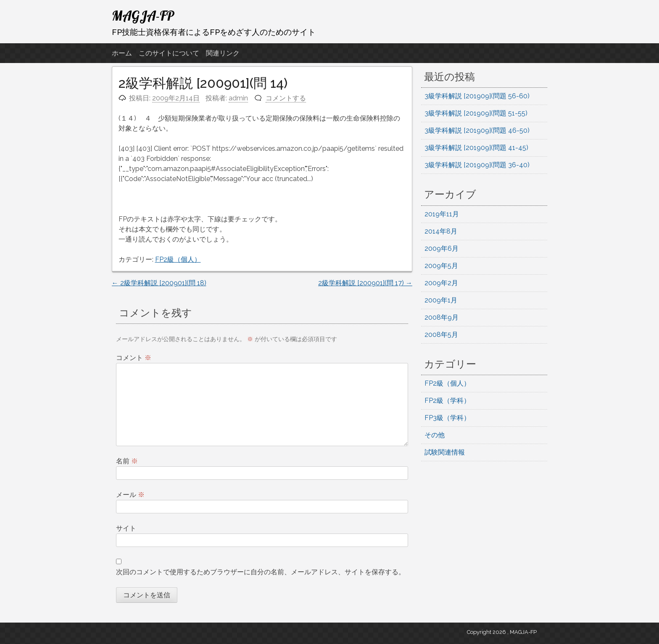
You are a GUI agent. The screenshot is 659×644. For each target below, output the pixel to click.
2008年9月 (442, 317)
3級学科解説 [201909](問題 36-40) (477, 165)
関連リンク (223, 53)
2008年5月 (441, 335)
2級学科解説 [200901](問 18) (159, 283)
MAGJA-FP (143, 16)
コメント (134, 358)
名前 (127, 461)
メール (130, 495)
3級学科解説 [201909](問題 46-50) (477, 130)
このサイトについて (169, 53)
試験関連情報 (445, 452)
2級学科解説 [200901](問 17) (365, 283)
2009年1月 (441, 300)
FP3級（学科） (447, 418)
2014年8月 (441, 231)
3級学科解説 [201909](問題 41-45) (476, 148)
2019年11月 (442, 214)
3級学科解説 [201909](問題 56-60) (477, 96)
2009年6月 (442, 248)
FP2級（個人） (178, 259)
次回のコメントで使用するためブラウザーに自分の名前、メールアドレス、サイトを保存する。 (261, 572)
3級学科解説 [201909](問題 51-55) (476, 113)
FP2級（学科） (447, 401)
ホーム (122, 53)
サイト (126, 528)
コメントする (286, 98)
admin (238, 98)
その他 (435, 435)
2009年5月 (441, 266)
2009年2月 (441, 283)
